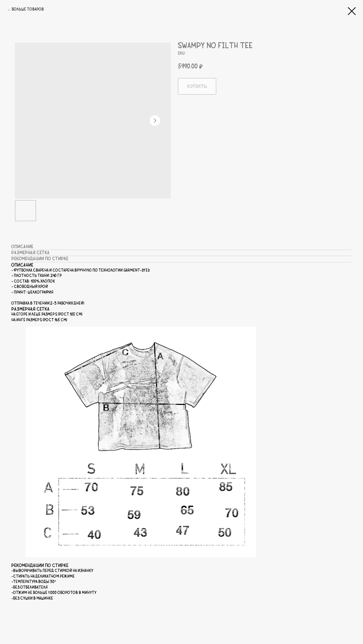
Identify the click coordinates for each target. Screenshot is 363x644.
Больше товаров (28, 10)
